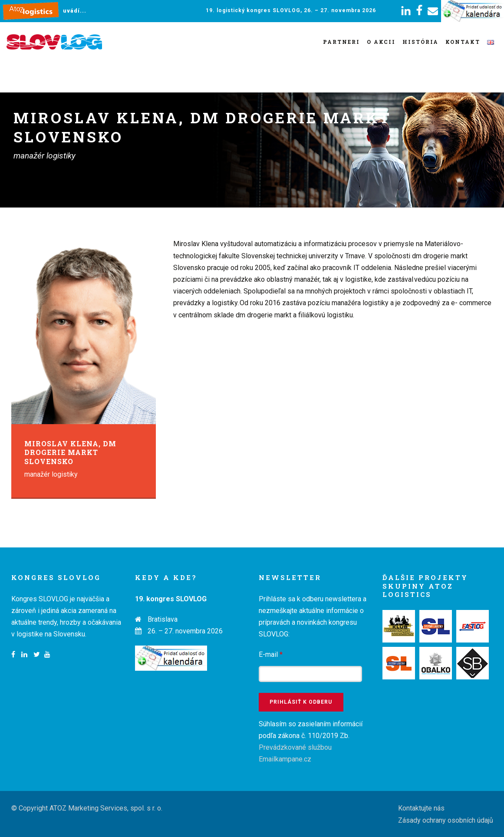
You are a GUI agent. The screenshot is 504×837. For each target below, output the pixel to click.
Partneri (341, 42)
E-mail (271, 654)
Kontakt (463, 42)
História (420, 42)
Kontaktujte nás (421, 808)
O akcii (381, 42)
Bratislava (163, 619)
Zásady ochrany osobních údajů (446, 820)
